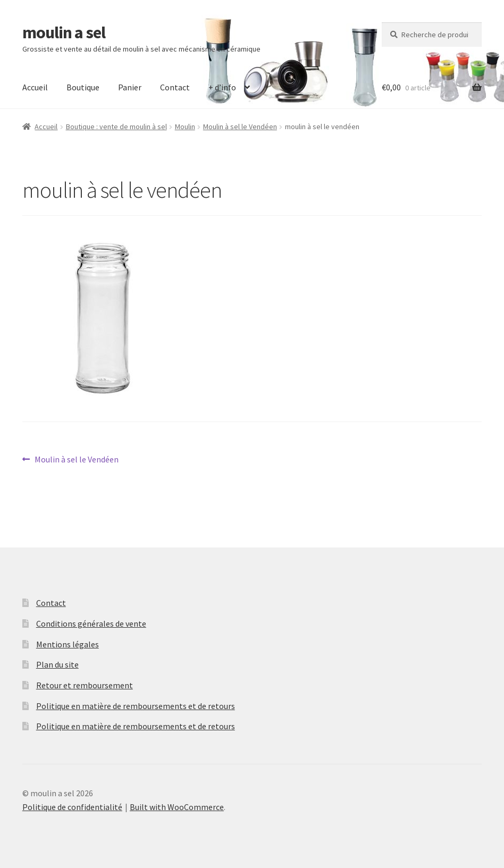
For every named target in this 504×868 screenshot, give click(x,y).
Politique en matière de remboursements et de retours (136, 706)
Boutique (83, 87)
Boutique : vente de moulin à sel (116, 127)
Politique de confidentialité (72, 807)
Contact (175, 87)
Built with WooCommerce (177, 807)
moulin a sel (64, 32)
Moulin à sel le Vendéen (240, 127)
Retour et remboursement (85, 685)
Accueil (35, 87)
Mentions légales (68, 644)
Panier (130, 87)
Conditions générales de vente (91, 623)
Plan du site (57, 664)
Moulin (185, 127)
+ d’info (222, 87)
